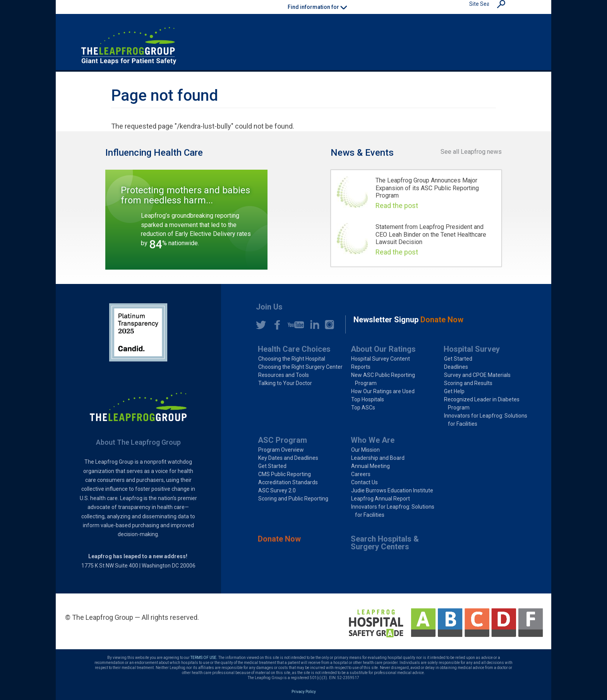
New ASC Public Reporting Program (383, 379)
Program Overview (281, 450)
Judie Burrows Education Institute (392, 490)
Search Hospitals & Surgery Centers (385, 543)
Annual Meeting (370, 466)
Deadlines (456, 367)
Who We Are (373, 440)
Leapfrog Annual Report (381, 499)
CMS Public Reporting (285, 474)
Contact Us (364, 482)
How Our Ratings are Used (383, 391)
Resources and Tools (284, 375)
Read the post (397, 206)
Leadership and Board (378, 458)
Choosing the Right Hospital (292, 359)
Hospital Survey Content (381, 359)
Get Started (458, 359)
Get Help (454, 391)
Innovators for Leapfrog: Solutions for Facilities (486, 420)
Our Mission (365, 450)
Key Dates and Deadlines (288, 458)
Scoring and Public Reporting (293, 499)
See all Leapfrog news (471, 152)
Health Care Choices (294, 349)
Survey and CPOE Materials (477, 375)
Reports (361, 367)
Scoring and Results (468, 383)
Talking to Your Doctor (285, 383)
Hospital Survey (472, 349)
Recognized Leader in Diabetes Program (482, 403)
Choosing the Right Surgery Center (300, 367)
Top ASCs (363, 408)
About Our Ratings (383, 349)
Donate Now (279, 539)
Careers (361, 474)
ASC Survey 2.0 (277, 490)
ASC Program (282, 440)
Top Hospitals (368, 399)
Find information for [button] (317, 7)
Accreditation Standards (288, 482)
